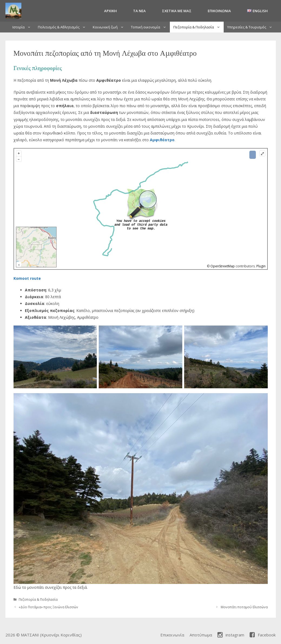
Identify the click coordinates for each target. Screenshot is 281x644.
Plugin (261, 266)
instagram (231, 635)
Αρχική (110, 11)
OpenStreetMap (223, 266)
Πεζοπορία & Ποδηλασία (199, 27)
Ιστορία (23, 27)
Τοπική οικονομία (150, 27)
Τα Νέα (139, 11)
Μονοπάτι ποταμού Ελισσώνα (244, 607)
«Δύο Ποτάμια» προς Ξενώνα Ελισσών (48, 607)
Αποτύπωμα (201, 635)
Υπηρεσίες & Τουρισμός (252, 27)
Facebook (263, 635)
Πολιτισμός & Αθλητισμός (64, 27)
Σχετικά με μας (177, 11)
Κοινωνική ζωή (110, 27)
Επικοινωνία (219, 11)
